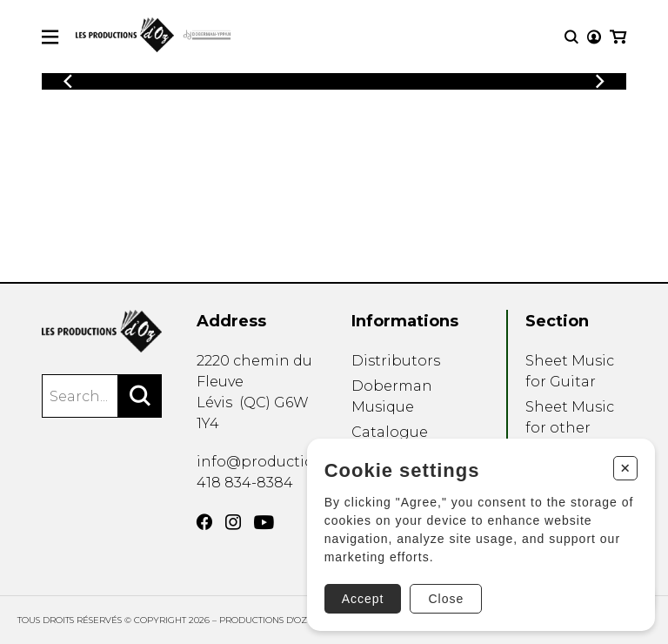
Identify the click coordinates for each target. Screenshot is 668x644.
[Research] (571, 37)
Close (446, 599)
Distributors (396, 361)
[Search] (140, 396)
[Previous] (68, 81)
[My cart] (618, 37)
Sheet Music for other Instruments (571, 428)
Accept (363, 599)
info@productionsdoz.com (294, 462)
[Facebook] (204, 522)
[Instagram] (233, 522)
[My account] (594, 37)
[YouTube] (264, 523)
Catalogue (390, 432)
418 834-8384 (245, 483)
